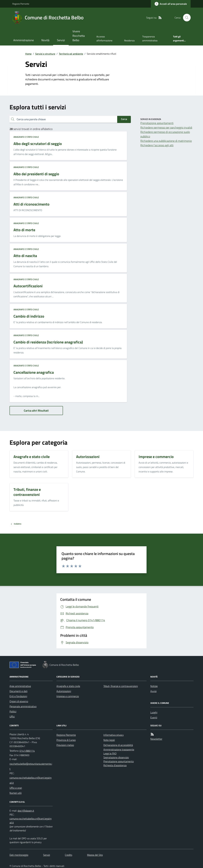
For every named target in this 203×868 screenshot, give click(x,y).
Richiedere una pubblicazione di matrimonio (166, 141)
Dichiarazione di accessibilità (118, 745)
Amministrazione (24, 40)
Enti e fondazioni (18, 696)
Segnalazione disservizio (116, 757)
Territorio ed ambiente (71, 54)
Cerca (124, 119)
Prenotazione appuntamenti (157, 123)
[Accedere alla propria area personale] (171, 4)
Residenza (129, 40)
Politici (13, 711)
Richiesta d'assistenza (115, 765)
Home (28, 54)
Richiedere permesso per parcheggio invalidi (166, 127)
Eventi (154, 717)
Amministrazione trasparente (119, 749)
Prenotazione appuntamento (119, 761)
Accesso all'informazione (104, 38)
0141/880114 (27, 751)
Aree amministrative (20, 686)
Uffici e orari (16, 788)
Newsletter (156, 739)
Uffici (12, 716)
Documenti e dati (18, 691)
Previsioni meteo (65, 745)
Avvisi (153, 691)
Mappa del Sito (95, 855)
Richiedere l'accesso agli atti (157, 145)
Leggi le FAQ (110, 753)
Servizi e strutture (45, 54)
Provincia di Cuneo (66, 740)
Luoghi (154, 712)
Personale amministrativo (23, 706)
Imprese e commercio (68, 696)
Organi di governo (19, 701)
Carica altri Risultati (36, 411)
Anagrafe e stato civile (26, 137)
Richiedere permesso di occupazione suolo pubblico (165, 134)
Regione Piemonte (21, 4)
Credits (69, 855)
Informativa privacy (114, 735)
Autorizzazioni (64, 691)
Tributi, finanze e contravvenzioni (121, 686)
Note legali (109, 740)
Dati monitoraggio (19, 855)
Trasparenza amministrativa (150, 38)
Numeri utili (16, 793)
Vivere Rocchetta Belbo (79, 36)
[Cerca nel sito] (186, 18)
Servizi (61, 40)
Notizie (154, 686)
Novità (45, 40)
